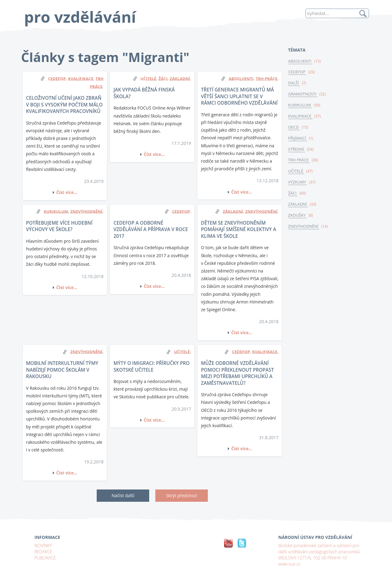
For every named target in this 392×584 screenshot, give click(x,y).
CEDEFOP (298, 72)
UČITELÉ (297, 173)
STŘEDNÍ (297, 151)
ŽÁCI (293, 195)
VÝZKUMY (298, 184)
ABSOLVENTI (301, 61)
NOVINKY (43, 545)
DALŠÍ (294, 83)
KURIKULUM (300, 106)
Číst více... (67, 192)
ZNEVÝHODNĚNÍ (304, 229)
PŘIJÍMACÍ (298, 139)
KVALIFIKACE (301, 117)
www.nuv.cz (290, 564)
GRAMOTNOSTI (303, 95)
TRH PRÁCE (299, 162)
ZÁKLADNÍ (298, 207)
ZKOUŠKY (298, 218)
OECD (294, 128)
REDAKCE (43, 551)
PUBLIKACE (45, 557)
